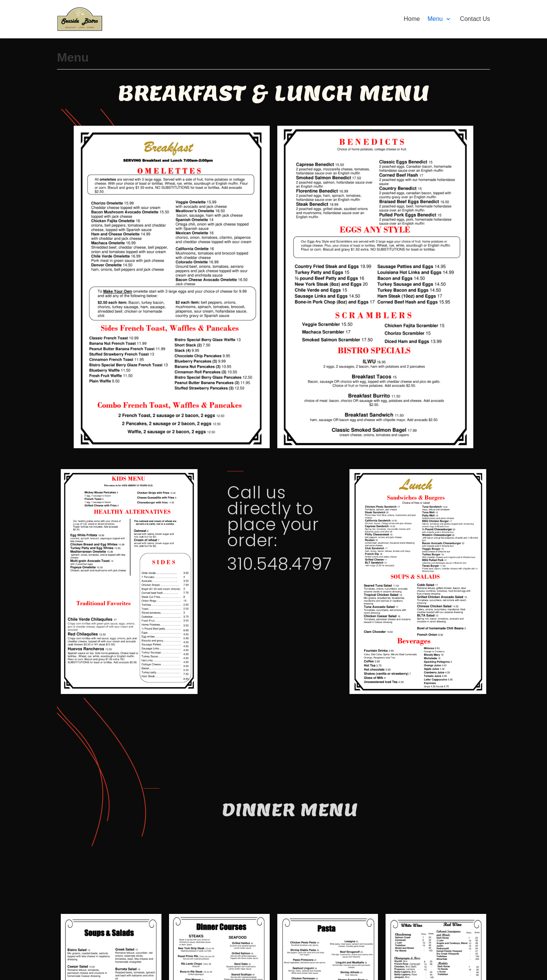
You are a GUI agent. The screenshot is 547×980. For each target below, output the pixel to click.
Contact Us (475, 19)
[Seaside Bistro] (80, 19)
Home (412, 19)
